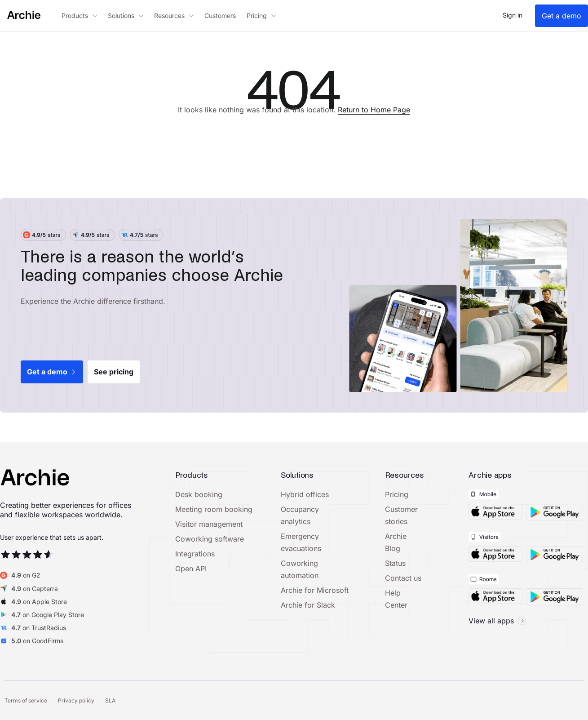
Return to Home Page (374, 110)
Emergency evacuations (301, 542)
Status (395, 563)
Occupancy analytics (300, 515)
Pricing (397, 494)
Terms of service (26, 700)
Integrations (195, 554)
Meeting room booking (214, 509)
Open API (191, 569)
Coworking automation (300, 569)
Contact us (403, 578)
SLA (110, 700)
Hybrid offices (305, 494)
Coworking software (210, 539)
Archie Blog (396, 542)
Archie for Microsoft (315, 590)
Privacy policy (76, 700)
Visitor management (209, 524)
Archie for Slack (308, 605)
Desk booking (199, 494)
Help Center (396, 599)
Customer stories (401, 515)
